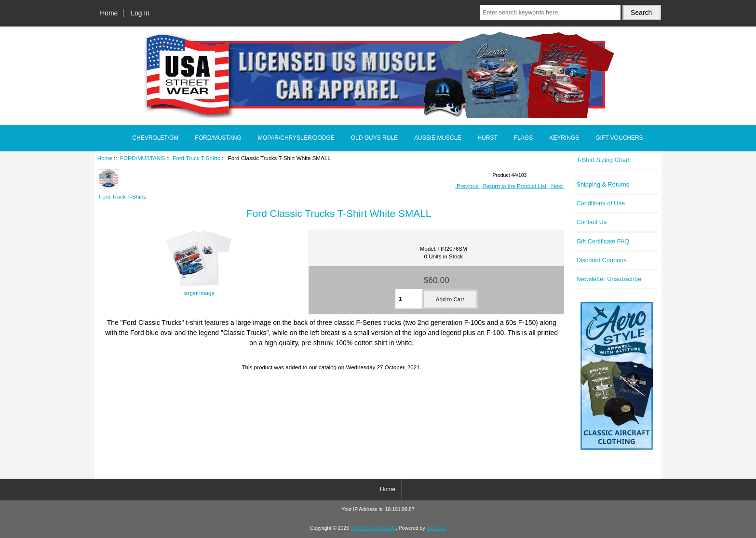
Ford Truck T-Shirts (196, 158)
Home (109, 13)
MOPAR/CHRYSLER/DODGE (296, 138)
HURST (487, 138)
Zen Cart (437, 528)
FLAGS (523, 138)
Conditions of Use (601, 203)
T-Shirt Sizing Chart (603, 160)
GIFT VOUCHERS (619, 138)
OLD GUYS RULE (374, 138)
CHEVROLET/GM (155, 138)
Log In (140, 13)
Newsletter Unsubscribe (609, 279)
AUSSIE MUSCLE (438, 138)
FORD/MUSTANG (142, 158)
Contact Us (591, 222)
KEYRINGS (564, 138)
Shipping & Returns (603, 184)
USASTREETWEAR (373, 528)
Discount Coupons (601, 260)
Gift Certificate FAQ (603, 241)
